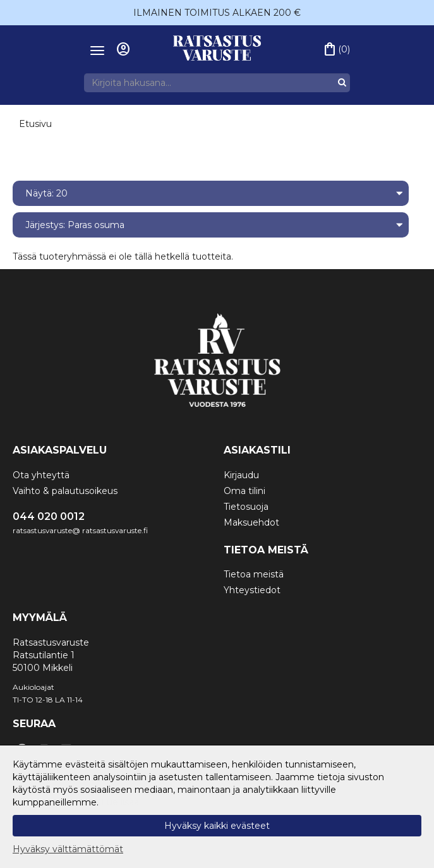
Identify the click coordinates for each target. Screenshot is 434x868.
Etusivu (35, 124)
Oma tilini (244, 491)
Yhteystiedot (252, 590)
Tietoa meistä (254, 574)
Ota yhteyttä (41, 475)
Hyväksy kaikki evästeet (217, 826)
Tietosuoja (246, 507)
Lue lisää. (121, 802)
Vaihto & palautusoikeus (65, 491)
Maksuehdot (251, 522)
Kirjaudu (241, 475)
